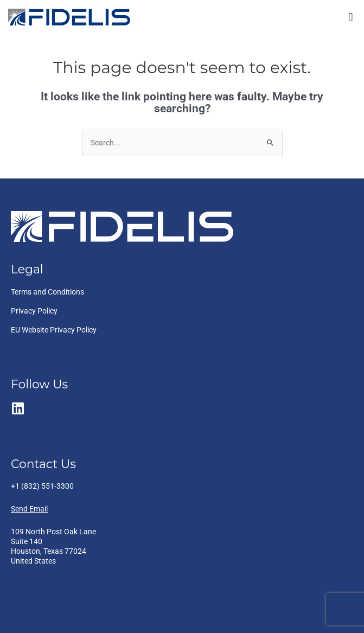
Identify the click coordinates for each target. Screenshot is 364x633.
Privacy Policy (34, 311)
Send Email (29, 509)
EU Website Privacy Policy (54, 330)
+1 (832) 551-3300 (42, 486)
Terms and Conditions (47, 292)
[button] (351, 17)
